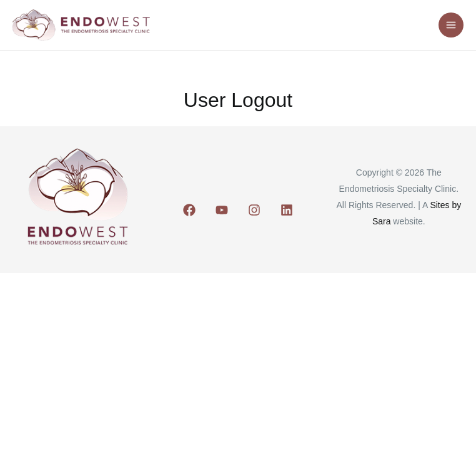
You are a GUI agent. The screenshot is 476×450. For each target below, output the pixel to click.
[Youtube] (222, 210)
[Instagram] (254, 210)
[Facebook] (189, 210)
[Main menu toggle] (451, 25)
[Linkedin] (287, 210)
